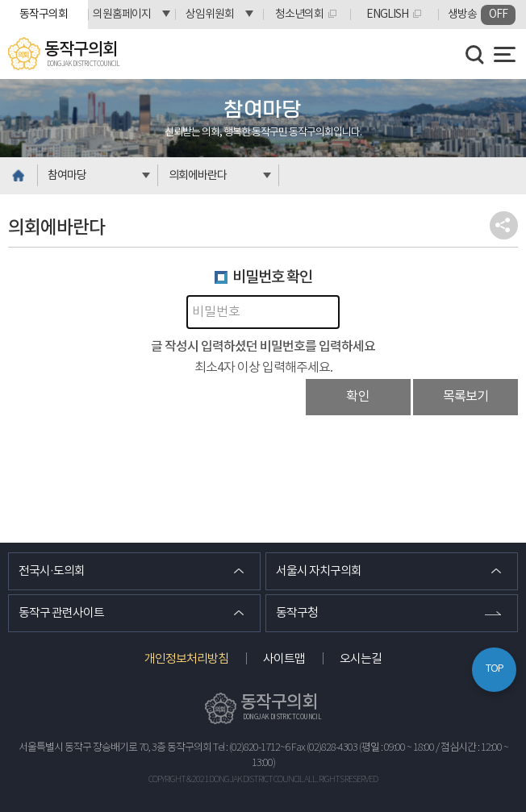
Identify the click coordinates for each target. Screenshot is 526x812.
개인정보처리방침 (186, 659)
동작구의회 (44, 15)
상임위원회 (210, 15)
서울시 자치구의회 (319, 571)
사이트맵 (284, 659)
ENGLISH (387, 15)
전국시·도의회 (52, 571)
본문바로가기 (0, 0)
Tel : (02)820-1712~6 (251, 748)
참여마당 (67, 176)
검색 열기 (475, 55)
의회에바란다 (198, 176)
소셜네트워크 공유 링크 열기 (504, 225)
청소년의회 (299, 15)
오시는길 (361, 659)
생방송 (482, 15)
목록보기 (465, 397)
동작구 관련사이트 (61, 613)
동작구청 (297, 613)
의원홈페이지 (122, 15)
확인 (358, 397)
